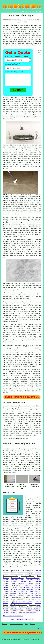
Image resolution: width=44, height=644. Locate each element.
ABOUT (27, 12)
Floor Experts (17, 574)
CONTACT (32, 12)
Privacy (39, 628)
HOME (23, 12)
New (26, 624)
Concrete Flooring (33, 578)
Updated (33, 624)
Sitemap (5, 624)
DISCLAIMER (38, 12)
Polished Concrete (33, 574)
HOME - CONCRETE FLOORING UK (22, 619)
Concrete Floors (27, 576)
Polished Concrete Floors (14, 580)
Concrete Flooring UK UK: (13, 26)
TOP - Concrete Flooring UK (13, 616)
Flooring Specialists (25, 572)
